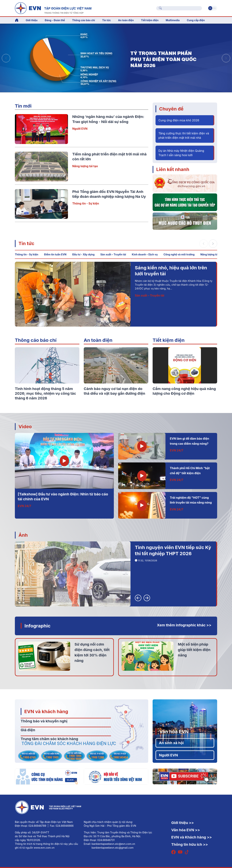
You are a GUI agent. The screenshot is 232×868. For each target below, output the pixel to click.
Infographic (38, 626)
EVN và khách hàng (46, 711)
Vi (210, 8)
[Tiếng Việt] (53, 8)
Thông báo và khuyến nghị (44, 721)
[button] (226, 58)
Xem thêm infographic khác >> (184, 625)
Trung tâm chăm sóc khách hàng (49, 739)
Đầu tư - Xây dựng (83, 254)
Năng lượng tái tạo (85, 166)
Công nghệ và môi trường (179, 254)
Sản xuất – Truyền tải (113, 254)
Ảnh (23, 535)
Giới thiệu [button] (32, 20)
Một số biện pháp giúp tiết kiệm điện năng (194, 650)
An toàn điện (98, 340)
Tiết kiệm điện (169, 340)
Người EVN (80, 129)
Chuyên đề (171, 109)
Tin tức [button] (107, 20)
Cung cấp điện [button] (196, 20)
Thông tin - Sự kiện (86, 203)
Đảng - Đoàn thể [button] (55, 20)
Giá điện (28, 730)
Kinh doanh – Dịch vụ (145, 254)
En (215, 8)
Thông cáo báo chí (84, 20)
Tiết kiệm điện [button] (150, 20)
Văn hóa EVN (174, 732)
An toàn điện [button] (126, 20)
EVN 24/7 (24, 506)
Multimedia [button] (173, 20)
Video (25, 426)
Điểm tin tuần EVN (55, 254)
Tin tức (26, 243)
